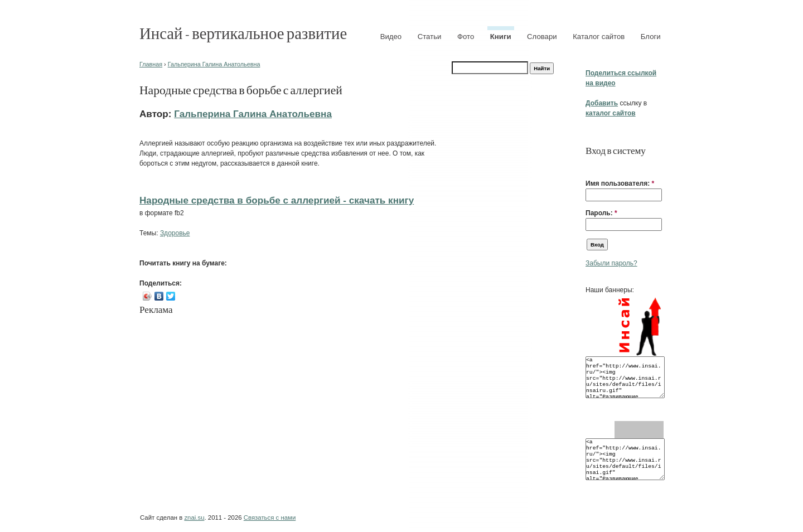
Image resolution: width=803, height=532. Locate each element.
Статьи (430, 37)
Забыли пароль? (611, 263)
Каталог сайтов (599, 37)
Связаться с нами (270, 518)
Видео (391, 37)
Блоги (651, 37)
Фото (466, 37)
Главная (151, 64)
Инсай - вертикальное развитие (243, 33)
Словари (542, 37)
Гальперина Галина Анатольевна (214, 64)
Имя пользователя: (620, 183)
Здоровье (175, 233)
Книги (501, 37)
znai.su (194, 518)
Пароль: (601, 213)
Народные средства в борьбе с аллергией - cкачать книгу (277, 200)
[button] (590, 166)
